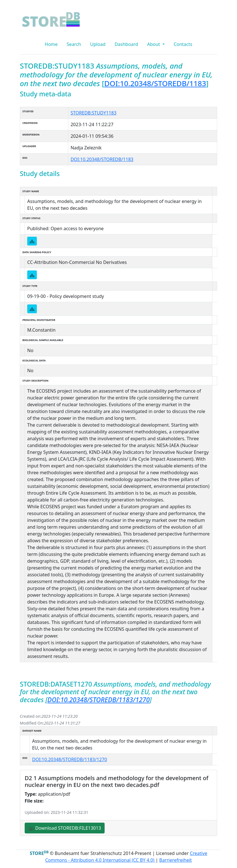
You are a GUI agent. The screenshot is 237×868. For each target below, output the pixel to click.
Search (74, 44)
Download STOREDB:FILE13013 (65, 828)
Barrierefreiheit (176, 860)
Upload (98, 44)
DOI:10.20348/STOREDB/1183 (155, 83)
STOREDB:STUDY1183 (94, 113)
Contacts (183, 44)
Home (51, 44)
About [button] (154, 44)
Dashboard (126, 44)
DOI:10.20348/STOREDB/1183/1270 (99, 700)
